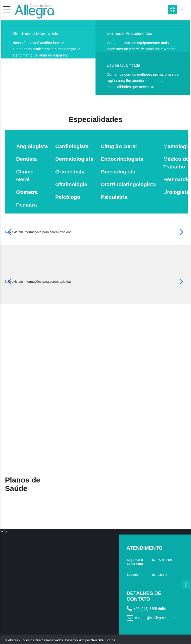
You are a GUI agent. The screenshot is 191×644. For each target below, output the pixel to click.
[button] (11, 232)
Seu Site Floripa (103, 633)
